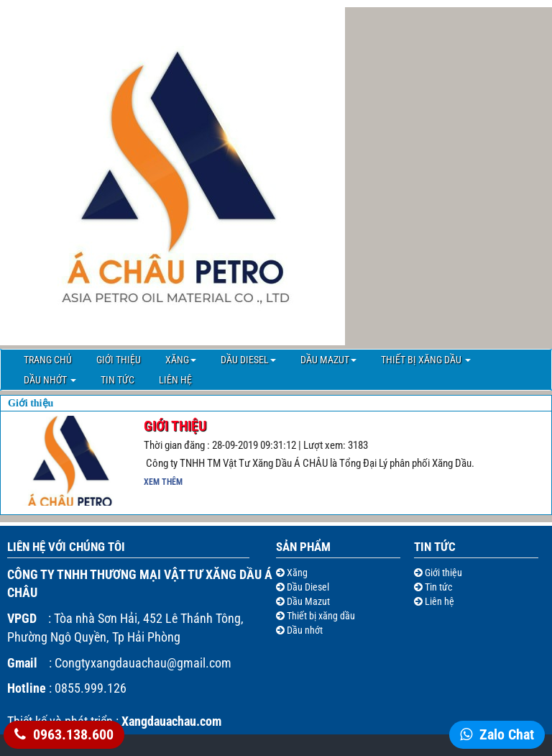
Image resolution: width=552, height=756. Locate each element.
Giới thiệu (119, 360)
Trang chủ (48, 360)
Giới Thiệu (175, 426)
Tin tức (118, 380)
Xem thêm (163, 482)
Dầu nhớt (50, 380)
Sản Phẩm (303, 547)
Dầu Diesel (248, 360)
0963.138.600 (73, 734)
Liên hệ (175, 380)
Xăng (181, 360)
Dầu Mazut (328, 360)
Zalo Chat (507, 734)
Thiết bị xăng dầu (426, 360)
